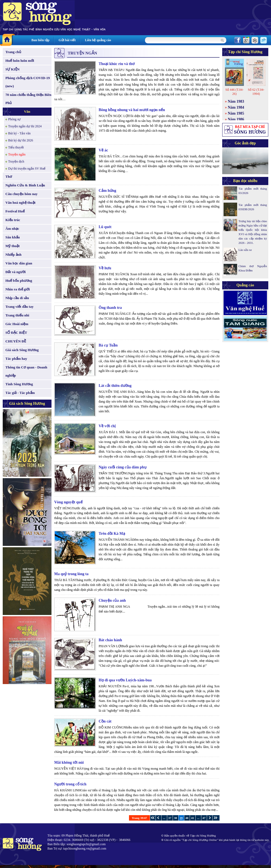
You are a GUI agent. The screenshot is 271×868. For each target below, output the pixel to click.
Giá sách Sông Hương (22, 350)
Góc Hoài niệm (17, 324)
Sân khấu (13, 237)
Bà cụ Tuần (108, 345)
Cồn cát (105, 721)
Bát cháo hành (110, 640)
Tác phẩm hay (16, 359)
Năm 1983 (236, 101)
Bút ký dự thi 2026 (21, 140)
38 (175, 818)
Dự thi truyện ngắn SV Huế (27, 169)
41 (193, 818)
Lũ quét (105, 227)
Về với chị (107, 426)
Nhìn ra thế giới (18, 289)
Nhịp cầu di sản (17, 298)
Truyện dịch (16, 161)
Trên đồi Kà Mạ (112, 534)
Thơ (9, 176)
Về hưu (105, 268)
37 (170, 818)
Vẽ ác (103, 150)
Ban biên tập (40, 40)
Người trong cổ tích (70, 784)
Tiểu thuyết (16, 147)
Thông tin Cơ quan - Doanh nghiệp (26, 371)
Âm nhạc (12, 229)
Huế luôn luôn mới (20, 61)
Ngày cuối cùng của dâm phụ (123, 467)
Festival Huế (15, 211)
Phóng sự (14, 119)
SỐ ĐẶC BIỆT (16, 333)
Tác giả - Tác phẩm (20, 393)
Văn (27, 111)
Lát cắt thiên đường (115, 386)
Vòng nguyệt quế (68, 502)
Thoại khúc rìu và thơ (117, 64)
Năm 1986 (236, 119)
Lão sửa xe (245, 250)
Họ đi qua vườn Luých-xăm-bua (125, 680)
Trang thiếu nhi (17, 315)
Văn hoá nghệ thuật (20, 203)
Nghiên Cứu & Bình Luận (25, 185)
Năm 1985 (236, 113)
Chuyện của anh (112, 600)
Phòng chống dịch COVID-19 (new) (28, 82)
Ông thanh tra (110, 308)
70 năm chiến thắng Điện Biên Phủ (28, 99)
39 (181, 818)
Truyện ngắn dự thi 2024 (25, 126)
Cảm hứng (107, 191)
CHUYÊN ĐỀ (16, 341)
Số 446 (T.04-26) (234, 92)
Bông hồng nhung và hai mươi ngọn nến (132, 110)
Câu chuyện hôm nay (22, 194)
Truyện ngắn (17, 154)
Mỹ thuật (13, 246)
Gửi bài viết (67, 40)
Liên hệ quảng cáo (98, 40)
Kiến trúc (13, 220)
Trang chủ (13, 52)
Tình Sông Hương (19, 384)
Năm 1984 (236, 107)
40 (187, 818)
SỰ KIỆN (12, 69)
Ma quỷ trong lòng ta (71, 574)
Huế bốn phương (19, 281)
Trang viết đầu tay (20, 307)
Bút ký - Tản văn (19, 133)
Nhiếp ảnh (13, 255)
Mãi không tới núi (69, 762)
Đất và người (16, 272)
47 (204, 818)
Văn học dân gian (19, 263)
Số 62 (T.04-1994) (256, 92)
